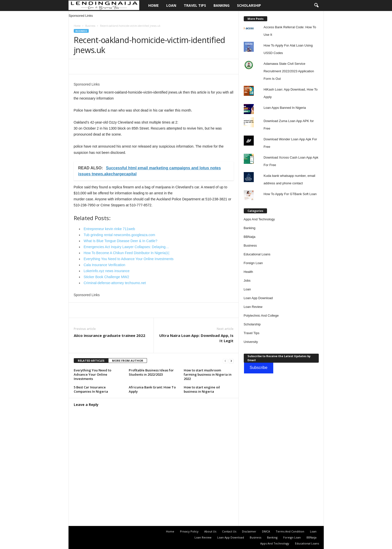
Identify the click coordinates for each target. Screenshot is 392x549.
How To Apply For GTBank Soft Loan (290, 194)
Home (153, 5)
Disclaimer (249, 531)
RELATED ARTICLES (91, 361)
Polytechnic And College (261, 316)
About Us (210, 531)
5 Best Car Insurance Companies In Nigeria (91, 389)
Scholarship (249, 5)
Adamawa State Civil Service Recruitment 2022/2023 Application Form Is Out (289, 71)
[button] (316, 6)
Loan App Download (258, 298)
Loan (171, 5)
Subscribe (259, 368)
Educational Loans (257, 254)
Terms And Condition (290, 531)
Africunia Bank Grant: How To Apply (152, 389)
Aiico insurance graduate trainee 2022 (109, 335)
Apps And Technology (259, 219)
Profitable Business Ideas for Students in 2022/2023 (151, 372)
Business (90, 26)
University (251, 342)
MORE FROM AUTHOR (128, 361)
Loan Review (253, 307)
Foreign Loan (253, 263)
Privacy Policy (189, 531)
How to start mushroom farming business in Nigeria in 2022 (208, 374)
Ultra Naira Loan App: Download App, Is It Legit (196, 338)
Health (248, 272)
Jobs (247, 281)
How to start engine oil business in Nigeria (202, 389)
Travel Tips (195, 5)
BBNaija (250, 237)
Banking (221, 5)
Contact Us (229, 531)
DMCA (266, 531)
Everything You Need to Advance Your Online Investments (92, 374)
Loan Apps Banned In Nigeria (285, 108)
